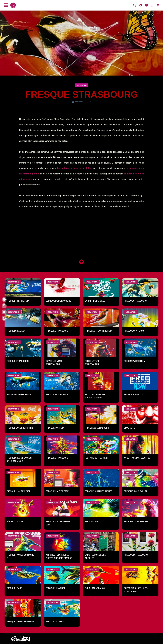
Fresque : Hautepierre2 (19, 492)
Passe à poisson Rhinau (19, 395)
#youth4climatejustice (137, 458)
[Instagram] (147, 5)
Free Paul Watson (134, 395)
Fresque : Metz (93, 522)
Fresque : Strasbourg (136, 522)
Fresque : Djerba (55, 622)
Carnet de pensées (95, 301)
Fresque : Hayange (56, 588)
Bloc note (129, 428)
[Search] (134, 5)
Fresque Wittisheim (135, 361)
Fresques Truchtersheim (98, 331)
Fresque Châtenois (134, 331)
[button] (82, 85)
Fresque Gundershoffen (20, 428)
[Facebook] (141, 5)
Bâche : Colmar (15, 522)
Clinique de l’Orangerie (58, 301)
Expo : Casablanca (95, 588)
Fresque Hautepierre (57, 492)
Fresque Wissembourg (97, 428)
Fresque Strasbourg (135, 301)
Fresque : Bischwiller (136, 492)
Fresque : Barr (14, 588)
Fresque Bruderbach (57, 395)
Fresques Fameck (16, 331)
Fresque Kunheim (55, 428)
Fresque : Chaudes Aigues (98, 492)
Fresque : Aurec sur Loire (20, 622)
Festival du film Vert (96, 458)
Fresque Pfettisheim (18, 301)
